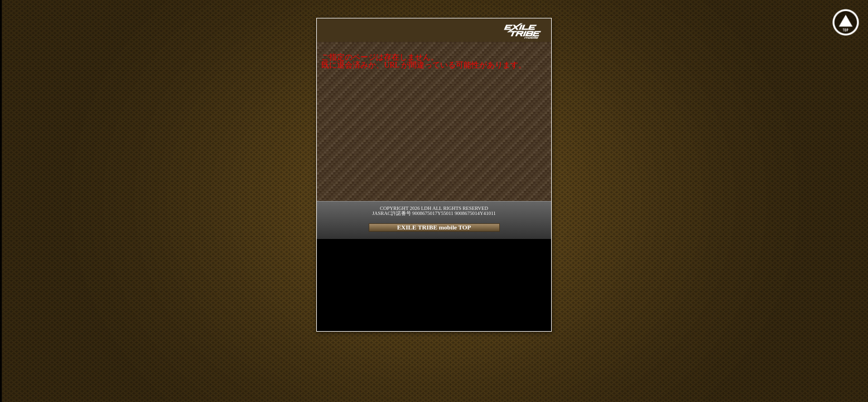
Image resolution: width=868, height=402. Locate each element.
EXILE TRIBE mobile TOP (434, 227)
